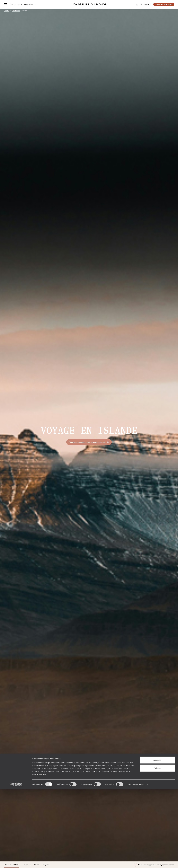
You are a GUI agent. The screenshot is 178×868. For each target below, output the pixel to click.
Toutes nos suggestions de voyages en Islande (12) (89, 442)
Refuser (157, 847)
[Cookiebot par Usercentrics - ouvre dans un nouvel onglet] (16, 863)
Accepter (157, 839)
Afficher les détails (136, 863)
